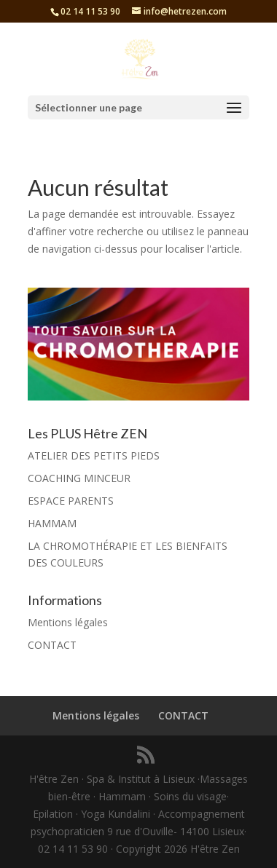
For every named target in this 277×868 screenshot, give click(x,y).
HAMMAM (52, 523)
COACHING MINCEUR (79, 478)
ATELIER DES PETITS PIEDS (94, 455)
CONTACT (52, 645)
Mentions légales (68, 622)
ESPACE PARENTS (71, 501)
